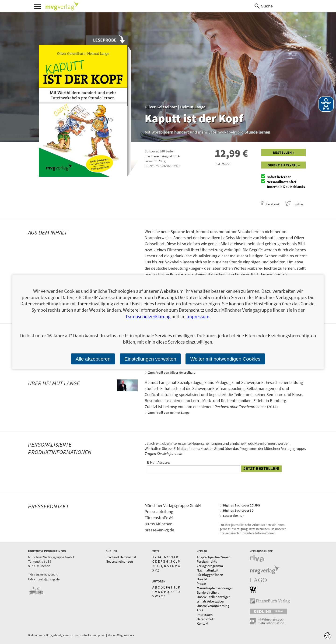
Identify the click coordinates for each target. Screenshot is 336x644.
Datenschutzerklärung (148, 316)
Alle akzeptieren (93, 359)
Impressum (205, 615)
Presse (201, 584)
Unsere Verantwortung (213, 606)
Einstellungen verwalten (150, 359)
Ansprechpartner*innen (213, 557)
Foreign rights (207, 561)
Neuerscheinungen (119, 561)
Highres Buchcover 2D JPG (241, 505)
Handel (202, 579)
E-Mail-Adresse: (159, 462)
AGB (200, 610)
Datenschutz (206, 619)
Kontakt (203, 623)
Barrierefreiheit (208, 592)
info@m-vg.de (49, 579)
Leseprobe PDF (234, 516)
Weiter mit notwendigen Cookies (225, 359)
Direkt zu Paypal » (284, 165)
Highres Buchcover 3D (238, 510)
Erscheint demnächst (121, 557)
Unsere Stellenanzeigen (214, 597)
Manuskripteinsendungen (215, 588)
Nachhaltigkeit (208, 570)
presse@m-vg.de (159, 530)
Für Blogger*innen (210, 575)
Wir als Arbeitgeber (210, 601)
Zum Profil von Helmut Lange (169, 413)
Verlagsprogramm (210, 566)
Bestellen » (283, 152)
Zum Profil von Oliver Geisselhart (171, 372)
